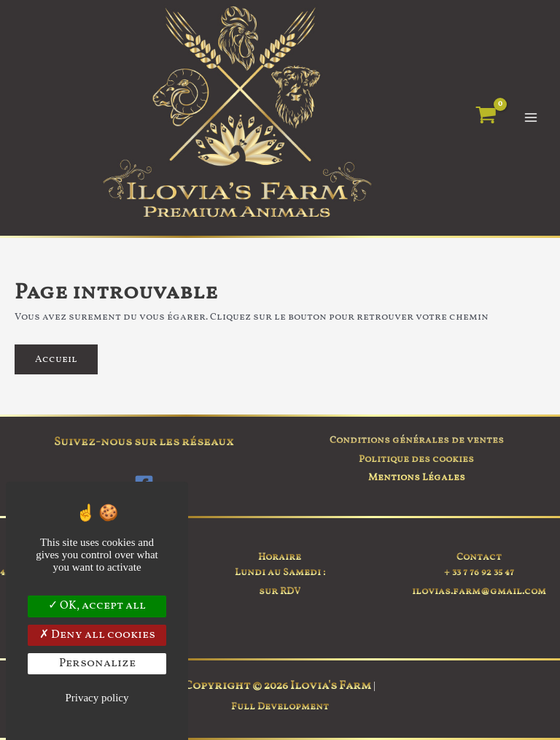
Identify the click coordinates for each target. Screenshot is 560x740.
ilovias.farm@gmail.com (479, 591)
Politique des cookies (416, 459)
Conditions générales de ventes (417, 440)
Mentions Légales (417, 478)
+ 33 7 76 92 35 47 (479, 573)
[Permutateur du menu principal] (531, 118)
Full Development (280, 707)
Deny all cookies (97, 635)
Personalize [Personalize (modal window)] (97, 663)
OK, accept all (97, 606)
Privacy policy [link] (97, 698)
